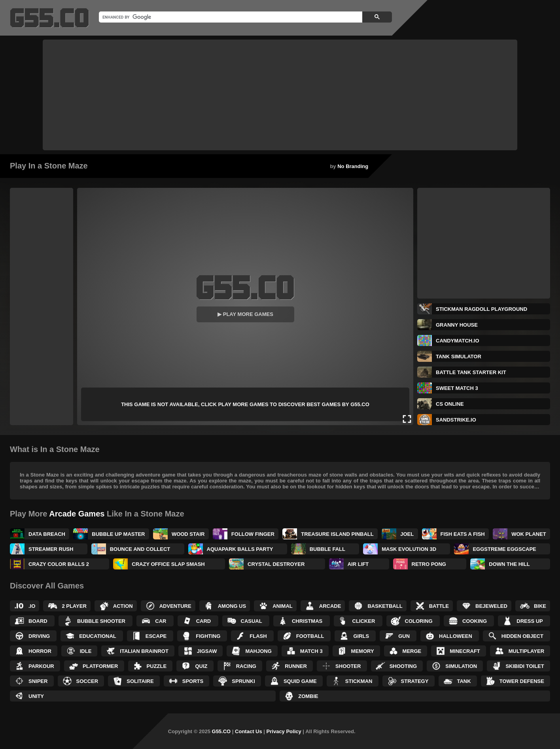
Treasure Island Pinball (337, 534)
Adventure (175, 606)
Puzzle (157, 666)
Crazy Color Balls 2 (59, 564)
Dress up (530, 621)
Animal (283, 606)
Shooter (348, 666)
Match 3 (311, 651)
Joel (407, 534)
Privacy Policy (284, 731)
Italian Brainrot (144, 651)
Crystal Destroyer (276, 564)
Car (161, 621)
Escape (156, 636)
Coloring (419, 621)
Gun (404, 636)
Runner (296, 666)
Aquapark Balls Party (240, 549)
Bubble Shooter (101, 621)
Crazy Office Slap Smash (168, 564)
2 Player (74, 606)
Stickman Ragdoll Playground (481, 309)
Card (204, 621)
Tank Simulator (459, 357)
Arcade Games (77, 514)
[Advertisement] (280, 95)
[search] (230, 17)
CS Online (450, 404)
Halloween (456, 636)
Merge (412, 651)
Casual (252, 621)
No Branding (353, 166)
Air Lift (358, 564)
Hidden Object (522, 636)
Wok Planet (529, 534)
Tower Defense (522, 681)
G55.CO (221, 731)
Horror (40, 651)
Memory (363, 651)
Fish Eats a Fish (463, 534)
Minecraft (465, 651)
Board (38, 621)
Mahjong (258, 651)
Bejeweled (491, 606)
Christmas (307, 621)
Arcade (330, 606)
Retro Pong (429, 564)
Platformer (100, 666)
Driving (39, 636)
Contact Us (249, 731)
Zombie (308, 696)
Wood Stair (188, 534)
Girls (361, 636)
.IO (32, 606)
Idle (86, 651)
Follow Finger (253, 534)
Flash (258, 636)
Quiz (201, 666)
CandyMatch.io (458, 341)
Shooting (403, 666)
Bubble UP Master (118, 534)
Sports (193, 681)
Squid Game (300, 681)
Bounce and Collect (140, 549)
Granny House (457, 325)
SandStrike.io (456, 420)
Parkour (41, 666)
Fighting (208, 636)
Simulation (461, 666)
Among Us (232, 606)
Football (310, 636)
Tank (464, 681)
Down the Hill (509, 564)
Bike (540, 606)
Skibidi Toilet (525, 666)
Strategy (415, 681)
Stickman (359, 681)
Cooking (475, 621)
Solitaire (140, 681)
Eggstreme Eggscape (504, 549)
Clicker (364, 621)
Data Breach (47, 534)
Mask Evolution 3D (409, 549)
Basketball (385, 606)
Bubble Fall (327, 549)
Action (123, 606)
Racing (246, 666)
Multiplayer (526, 651)
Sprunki (243, 681)
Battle (439, 606)
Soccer (87, 681)
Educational (98, 636)
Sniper (38, 681)
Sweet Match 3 (457, 388)
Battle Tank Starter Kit (471, 372)
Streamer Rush (51, 549)
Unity (36, 696)
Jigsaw (207, 651)
